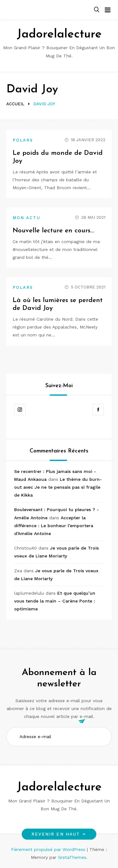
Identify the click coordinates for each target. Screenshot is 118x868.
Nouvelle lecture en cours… (53, 231)
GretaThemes (72, 857)
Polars (23, 140)
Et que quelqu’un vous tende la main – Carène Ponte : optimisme (55, 601)
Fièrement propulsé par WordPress (49, 849)
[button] (97, 10)
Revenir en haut (59, 834)
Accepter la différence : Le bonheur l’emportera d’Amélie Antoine (54, 526)
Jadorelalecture (59, 35)
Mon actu (26, 218)
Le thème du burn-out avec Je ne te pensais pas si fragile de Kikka (58, 487)
